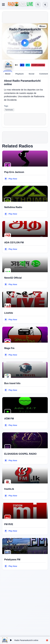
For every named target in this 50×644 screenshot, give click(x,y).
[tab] (8, 74)
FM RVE (9, 524)
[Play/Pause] (11, 640)
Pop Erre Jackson (14, 172)
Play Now (11, 179)
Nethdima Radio (13, 207)
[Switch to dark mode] (45, 5)
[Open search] (38, 5)
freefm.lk (9, 489)
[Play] (25, 43)
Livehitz (9, 313)
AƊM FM (9, 419)
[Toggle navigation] (3, 5)
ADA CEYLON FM (14, 243)
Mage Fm (9, 348)
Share (42, 26)
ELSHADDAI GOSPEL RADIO (20, 454)
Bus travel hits (12, 383)
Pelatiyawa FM (12, 560)
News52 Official (13, 278)
